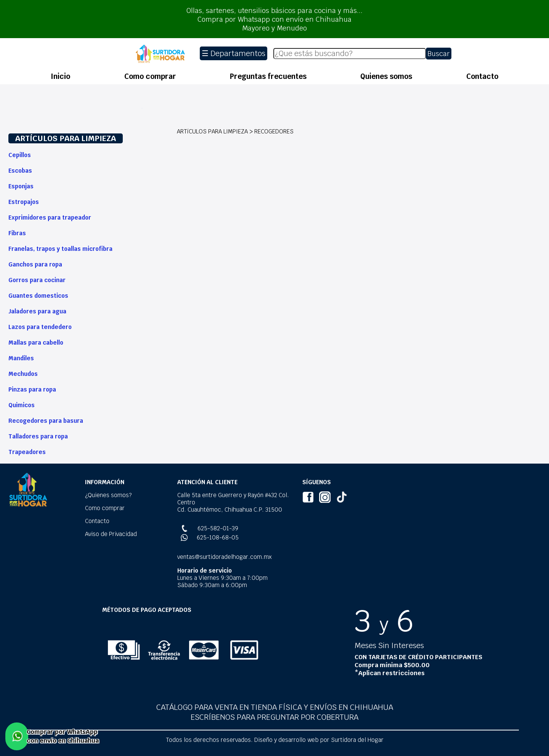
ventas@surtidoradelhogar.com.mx (224, 557)
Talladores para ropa (38, 436)
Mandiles (21, 358)
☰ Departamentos (234, 53)
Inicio (60, 76)
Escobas (20, 171)
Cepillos (20, 155)
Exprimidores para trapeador (50, 217)
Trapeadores (27, 452)
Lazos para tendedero (40, 327)
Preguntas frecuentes (268, 76)
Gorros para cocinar (37, 280)
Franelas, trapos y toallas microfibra (60, 249)
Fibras (17, 233)
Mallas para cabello (36, 343)
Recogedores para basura (46, 421)
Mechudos (23, 374)
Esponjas (21, 186)
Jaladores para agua (37, 311)
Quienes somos (386, 76)
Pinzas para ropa (32, 389)
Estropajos (24, 202)
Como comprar (150, 76)
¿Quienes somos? (108, 495)
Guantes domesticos (38, 296)
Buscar (439, 54)
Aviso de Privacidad (111, 534)
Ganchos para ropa (35, 264)
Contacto (482, 76)
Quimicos (22, 405)
